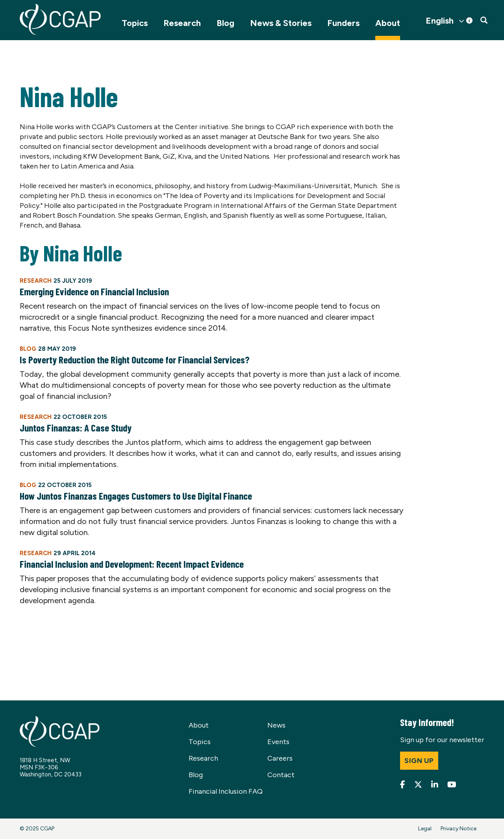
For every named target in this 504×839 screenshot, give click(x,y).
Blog (225, 23)
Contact (281, 775)
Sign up (419, 761)
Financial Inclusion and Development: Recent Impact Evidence (132, 564)
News (276, 725)
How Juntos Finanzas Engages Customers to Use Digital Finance (136, 496)
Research (182, 23)
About (388, 23)
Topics (135, 23)
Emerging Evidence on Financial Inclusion (94, 291)
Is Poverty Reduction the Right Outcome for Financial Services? (135, 359)
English (440, 21)
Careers (280, 758)
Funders (343, 23)
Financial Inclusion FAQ (226, 791)
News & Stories (281, 23)
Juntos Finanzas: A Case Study (76, 428)
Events (278, 742)
